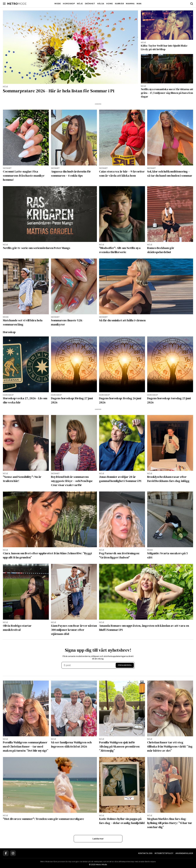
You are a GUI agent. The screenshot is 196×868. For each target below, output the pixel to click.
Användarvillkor (184, 853)
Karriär (119, 4)
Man (139, 4)
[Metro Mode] (17, 4)
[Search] (192, 4)
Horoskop (69, 4)
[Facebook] (6, 853)
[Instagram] (13, 853)
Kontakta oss (145, 853)
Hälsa (101, 4)
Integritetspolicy (164, 853)
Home (110, 4)
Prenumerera (125, 665)
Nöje (80, 4)
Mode (58, 4)
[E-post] (89, 665)
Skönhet (90, 4)
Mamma (130, 4)
